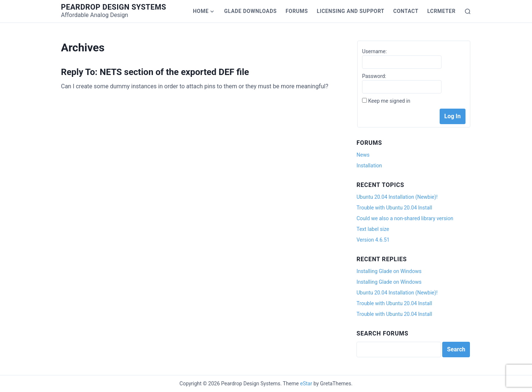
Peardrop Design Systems (114, 7)
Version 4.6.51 (373, 240)
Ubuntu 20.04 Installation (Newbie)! (397, 197)
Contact (406, 11)
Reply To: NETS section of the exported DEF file (155, 72)
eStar (306, 384)
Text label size (373, 229)
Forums (297, 11)
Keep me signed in (389, 101)
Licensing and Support (350, 11)
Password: (374, 76)
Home (201, 11)
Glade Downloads (250, 11)
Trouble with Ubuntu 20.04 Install (394, 208)
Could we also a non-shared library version (405, 218)
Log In (453, 116)
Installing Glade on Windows (389, 271)
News (363, 155)
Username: (374, 51)
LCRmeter (441, 11)
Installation (369, 166)
